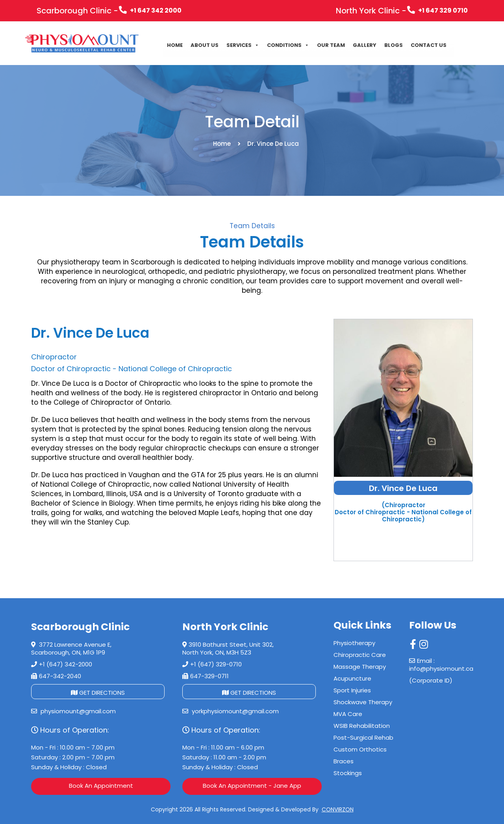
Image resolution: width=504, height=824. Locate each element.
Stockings (348, 773)
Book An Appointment (101, 786)
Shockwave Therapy (363, 702)
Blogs (394, 45)
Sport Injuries (352, 690)
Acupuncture (352, 678)
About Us (205, 45)
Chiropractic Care (360, 655)
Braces (344, 761)
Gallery (365, 45)
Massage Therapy (360, 667)
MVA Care (348, 714)
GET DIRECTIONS (98, 693)
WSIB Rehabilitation (362, 726)
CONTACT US (429, 45)
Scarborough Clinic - (77, 11)
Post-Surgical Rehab (363, 738)
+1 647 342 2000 (150, 10)
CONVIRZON (338, 809)
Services (243, 45)
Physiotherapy (354, 643)
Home (175, 45)
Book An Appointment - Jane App (252, 786)
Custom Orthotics (360, 749)
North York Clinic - (371, 11)
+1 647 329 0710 (437, 10)
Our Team (331, 45)
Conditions (288, 45)
